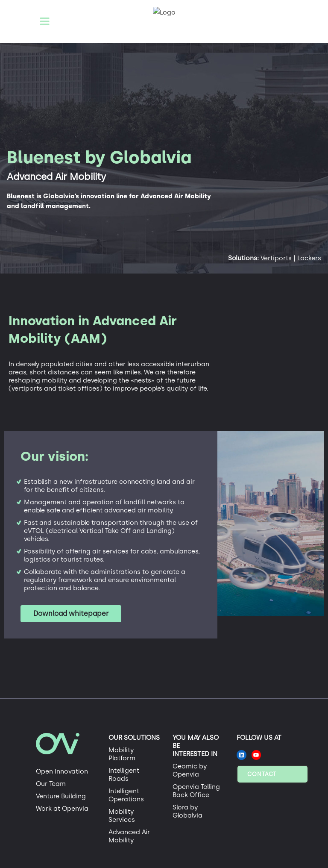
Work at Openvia (62, 809)
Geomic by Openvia (190, 770)
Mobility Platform (122, 754)
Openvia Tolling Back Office (196, 791)
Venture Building (61, 796)
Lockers (309, 258)
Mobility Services (122, 816)
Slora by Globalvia (187, 811)
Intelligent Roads (124, 775)
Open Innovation (62, 771)
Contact (262, 774)
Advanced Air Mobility (129, 836)
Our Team (51, 784)
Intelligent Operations (126, 795)
